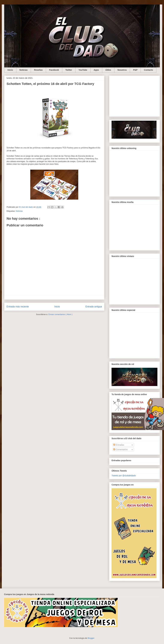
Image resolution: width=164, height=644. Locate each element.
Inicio (10, 70)
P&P (135, 70)
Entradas (119, 445)
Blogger (91, 638)
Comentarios (120, 449)
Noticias (24, 70)
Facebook (54, 70)
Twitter (69, 70)
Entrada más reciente (18, 307)
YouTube (83, 70)
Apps (96, 70)
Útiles (108, 70)
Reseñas (38, 70)
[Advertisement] (134, 96)
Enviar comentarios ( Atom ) (60, 314)
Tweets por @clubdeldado (124, 476)
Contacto (148, 70)
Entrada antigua (94, 307)
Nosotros (122, 70)
